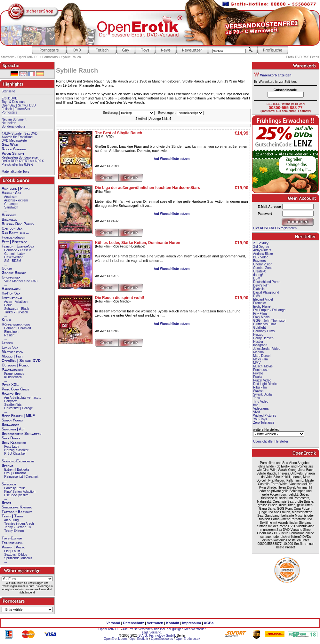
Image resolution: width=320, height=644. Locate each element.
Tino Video (261, 401)
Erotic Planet (262, 306)
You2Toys (260, 419)
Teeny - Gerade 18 (17, 527)
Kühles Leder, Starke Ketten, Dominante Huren (138, 243)
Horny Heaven (263, 338)
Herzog (258, 335)
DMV (257, 296)
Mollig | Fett (12, 356)
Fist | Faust (12, 551)
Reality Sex (11, 394)
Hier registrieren (275, 228)
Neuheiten (9, 123)
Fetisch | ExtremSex (16, 109)
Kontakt (173, 623)
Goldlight (259, 328)
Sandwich (11, 207)
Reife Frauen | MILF (18, 416)
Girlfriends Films (265, 324)
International (12, 298)
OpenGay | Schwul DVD (19, 105)
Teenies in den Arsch (19, 524)
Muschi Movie (263, 366)
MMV (257, 363)
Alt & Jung (12, 520)
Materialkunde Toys (15, 172)
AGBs (209, 623)
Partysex (10, 401)
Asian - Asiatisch (16, 302)
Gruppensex (11, 277)
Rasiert (9, 335)
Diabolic (259, 289)
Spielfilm (9, 484)
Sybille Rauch (71, 57)
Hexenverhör (13, 257)
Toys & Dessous (13, 102)
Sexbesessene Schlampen (21, 434)
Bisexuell (9, 219)
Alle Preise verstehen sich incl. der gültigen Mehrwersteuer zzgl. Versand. (164, 631)
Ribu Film (260, 387)
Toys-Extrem (12, 538)
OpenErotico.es (162, 639)
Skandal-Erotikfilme (18, 461)
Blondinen (11, 332)
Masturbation (12, 352)
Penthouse (261, 370)
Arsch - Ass (11, 193)
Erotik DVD (9, 98)
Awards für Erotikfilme (17, 137)
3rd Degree (261, 247)
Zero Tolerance (264, 423)
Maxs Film (260, 359)
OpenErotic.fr (139, 639)
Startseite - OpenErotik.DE (20, 57)
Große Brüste (14, 273)
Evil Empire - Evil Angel (270, 310)
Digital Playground (266, 292)
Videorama (261, 408)
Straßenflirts (13, 405)
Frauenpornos (14, 374)
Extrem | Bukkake (17, 470)
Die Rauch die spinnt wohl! (120, 298)
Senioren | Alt (13, 429)
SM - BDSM (13, 261)
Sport (6, 503)
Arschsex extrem (16, 200)
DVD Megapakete (14, 141)
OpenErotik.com (115, 639)
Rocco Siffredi (14, 149)
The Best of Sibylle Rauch (119, 133)
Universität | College (18, 408)
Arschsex (11, 197)
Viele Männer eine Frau (21, 281)
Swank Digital (263, 394)
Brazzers (259, 261)
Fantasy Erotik (14, 488)
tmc (256, 405)
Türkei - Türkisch (16, 312)
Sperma (8, 466)
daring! (258, 275)
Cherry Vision (263, 264)
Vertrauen (155, 623)
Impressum (192, 623)
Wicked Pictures (265, 416)
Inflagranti (260, 345)
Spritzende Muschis (18, 558)
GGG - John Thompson (270, 321)
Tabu (257, 398)
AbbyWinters (262, 250)
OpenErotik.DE (109, 629)
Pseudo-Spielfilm (16, 495)
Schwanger (11, 425)
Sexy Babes (11, 438)
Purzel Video (262, 380)
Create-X (260, 271)
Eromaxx (259, 303)
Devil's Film (261, 285)
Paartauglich (12, 370)
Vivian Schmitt (13, 153)
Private (258, 373)
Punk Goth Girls (15, 389)
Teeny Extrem (14, 531)
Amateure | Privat (16, 188)
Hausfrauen (11, 289)
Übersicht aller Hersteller (271, 441)
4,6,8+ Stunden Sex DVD (20, 134)
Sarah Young (12, 420)
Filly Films (260, 314)
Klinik (6, 320)
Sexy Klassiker (14, 443)
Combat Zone (263, 268)
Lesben (7, 343)
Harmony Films (264, 331)
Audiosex (9, 215)
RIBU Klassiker (15, 454)
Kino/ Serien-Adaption (20, 492)
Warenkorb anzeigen (276, 75)
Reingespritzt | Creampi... (22, 477)
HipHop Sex (11, 293)
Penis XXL (10, 385)
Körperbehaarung (16, 324)
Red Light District (265, 384)
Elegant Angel (263, 299)
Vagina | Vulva (13, 547)
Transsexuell (12, 543)
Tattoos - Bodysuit (17, 512)
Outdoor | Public (15, 365)
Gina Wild (10, 145)
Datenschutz (134, 623)
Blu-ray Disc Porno (18, 224)
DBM (257, 278)
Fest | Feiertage (15, 242)
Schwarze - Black (16, 309)
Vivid (257, 412)
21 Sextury (261, 243)
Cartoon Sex (12, 228)
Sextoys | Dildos (16, 555)
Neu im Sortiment (14, 119)
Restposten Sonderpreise (20, 157)
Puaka (258, 377)
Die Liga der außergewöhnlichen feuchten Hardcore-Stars (148, 188)
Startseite (8, 91)
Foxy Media (261, 317)
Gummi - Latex (15, 254)
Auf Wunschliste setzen (172, 159)
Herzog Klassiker (16, 450)
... (5, 211)
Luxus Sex (10, 347)
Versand (113, 623)
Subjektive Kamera (17, 507)
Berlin (8, 305)
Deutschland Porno (267, 282)
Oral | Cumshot (15, 473)
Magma (258, 352)
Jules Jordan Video (267, 349)
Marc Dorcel (262, 356)
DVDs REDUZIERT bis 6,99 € (23, 161)
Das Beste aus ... (15, 233)
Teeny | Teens (12, 516)
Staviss (258, 391)
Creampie (11, 204)
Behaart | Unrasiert (18, 328)
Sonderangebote (13, 126)
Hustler (258, 342)
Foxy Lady (12, 447)
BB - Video (261, 257)
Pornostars (50, 57)
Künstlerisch (13, 377)
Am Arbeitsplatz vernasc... (23, 398)
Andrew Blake (263, 254)
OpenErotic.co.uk (188, 639)
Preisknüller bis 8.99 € (17, 165)
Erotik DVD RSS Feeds (303, 57)
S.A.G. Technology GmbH (157, 636)
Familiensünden (13, 237)
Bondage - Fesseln (18, 250)
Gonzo (7, 268)
